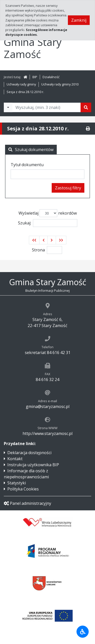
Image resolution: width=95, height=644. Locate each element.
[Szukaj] (86, 107)
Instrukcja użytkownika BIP (33, 465)
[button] (34, 240)
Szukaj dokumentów (31, 150)
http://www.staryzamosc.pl (48, 433)
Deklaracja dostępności (29, 453)
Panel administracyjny (27, 503)
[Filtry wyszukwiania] (8, 107)
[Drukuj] (88, 129)
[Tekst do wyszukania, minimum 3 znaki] (46, 107)
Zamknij (79, 20)
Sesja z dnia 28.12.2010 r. (25, 92)
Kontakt (15, 459)
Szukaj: (48, 223)
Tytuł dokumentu (27, 165)
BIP (35, 77)
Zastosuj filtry (68, 188)
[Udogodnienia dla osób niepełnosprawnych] (83, 632)
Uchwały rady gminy (21, 84)
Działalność (51, 77)
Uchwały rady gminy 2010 (60, 84)
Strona (38, 250)
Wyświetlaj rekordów (48, 213)
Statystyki (17, 483)
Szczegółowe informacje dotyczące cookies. (36, 32)
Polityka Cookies (23, 489)
